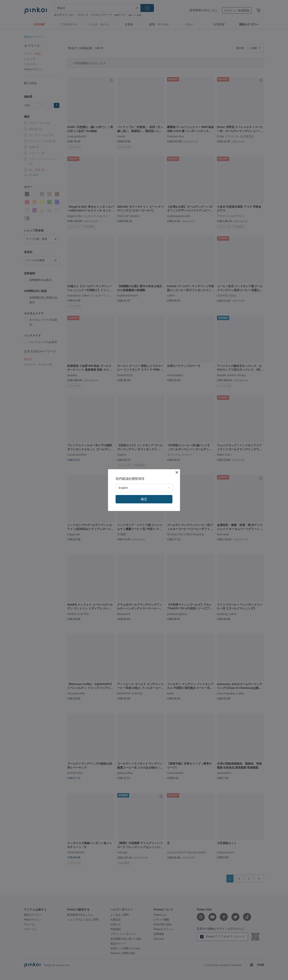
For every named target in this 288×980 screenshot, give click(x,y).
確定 (144, 499)
